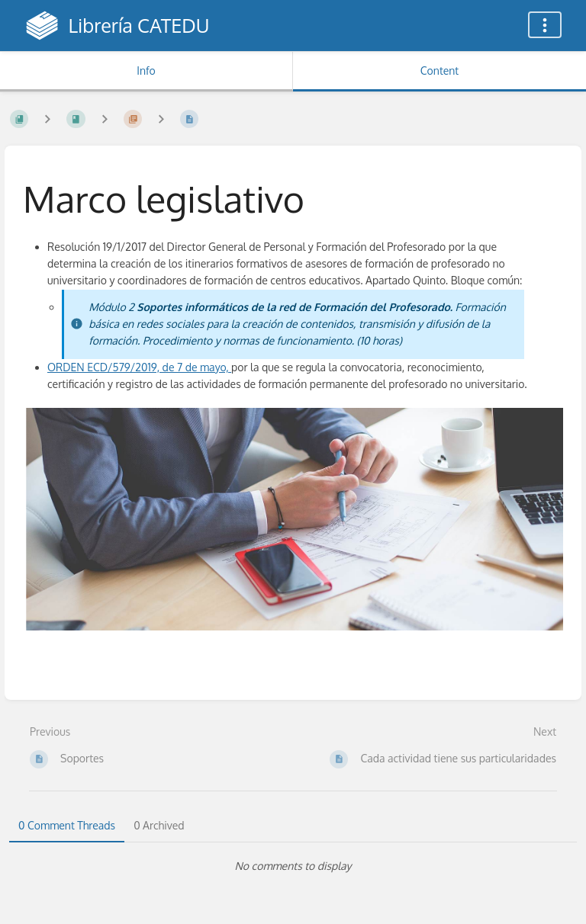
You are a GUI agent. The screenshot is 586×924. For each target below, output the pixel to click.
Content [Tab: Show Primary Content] (439, 71)
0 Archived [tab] (159, 825)
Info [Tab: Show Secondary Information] (146, 71)
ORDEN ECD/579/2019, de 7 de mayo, (139, 367)
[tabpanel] (293, 866)
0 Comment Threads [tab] (67, 825)
